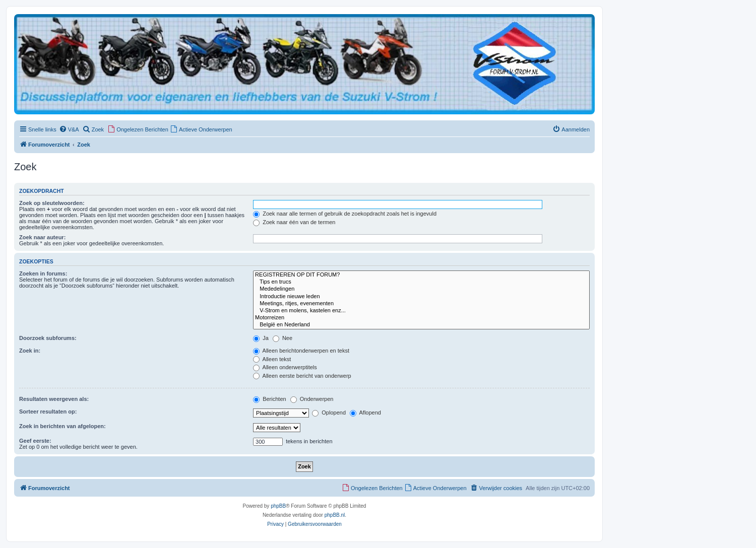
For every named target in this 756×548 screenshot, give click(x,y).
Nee (282, 338)
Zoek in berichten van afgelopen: (62, 426)
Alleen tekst (272, 359)
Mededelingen (421, 289)
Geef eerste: (35, 441)
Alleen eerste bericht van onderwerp (302, 376)
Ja (261, 338)
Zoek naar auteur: (42, 237)
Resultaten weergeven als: (54, 399)
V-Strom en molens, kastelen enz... (421, 311)
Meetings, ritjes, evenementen (421, 304)
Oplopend (329, 413)
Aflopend (365, 413)
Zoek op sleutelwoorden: (52, 203)
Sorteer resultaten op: (48, 412)
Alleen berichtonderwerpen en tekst (301, 351)
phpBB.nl (335, 515)
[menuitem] (69, 129)
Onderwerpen (312, 399)
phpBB (278, 506)
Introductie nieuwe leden (421, 297)
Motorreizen (421, 318)
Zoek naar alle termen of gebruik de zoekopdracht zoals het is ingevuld (345, 214)
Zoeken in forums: (43, 273)
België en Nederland (421, 325)
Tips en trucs (421, 282)
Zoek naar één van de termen (294, 222)
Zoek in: (30, 351)
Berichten (270, 399)
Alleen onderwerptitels (285, 367)
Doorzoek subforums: (48, 338)
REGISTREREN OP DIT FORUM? (421, 275)
